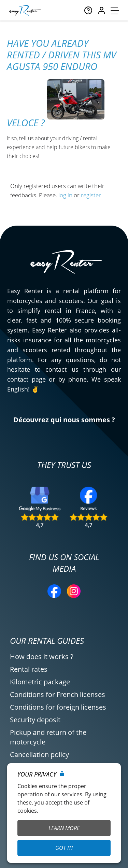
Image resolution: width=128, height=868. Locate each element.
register (91, 195)
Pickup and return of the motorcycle (48, 737)
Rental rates (29, 669)
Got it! (64, 848)
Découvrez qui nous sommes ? (64, 420)
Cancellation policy (39, 755)
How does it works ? (42, 657)
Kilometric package (40, 682)
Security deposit (35, 720)
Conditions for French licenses (58, 694)
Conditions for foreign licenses (58, 707)
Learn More (64, 828)
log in (65, 195)
